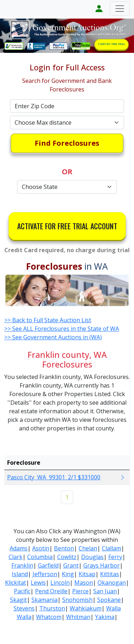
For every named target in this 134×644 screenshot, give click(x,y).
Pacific (22, 591)
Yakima (105, 617)
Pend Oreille (51, 591)
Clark (16, 557)
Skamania (44, 600)
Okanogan (112, 583)
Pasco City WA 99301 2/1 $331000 (54, 477)
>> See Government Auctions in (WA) (53, 337)
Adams (19, 548)
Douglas (92, 557)
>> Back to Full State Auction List (48, 320)
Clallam (111, 548)
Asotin (41, 548)
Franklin (22, 565)
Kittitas (110, 574)
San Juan (105, 591)
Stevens (24, 608)
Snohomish (77, 600)
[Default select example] (67, 123)
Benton (64, 548)
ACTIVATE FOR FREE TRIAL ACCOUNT (67, 226)
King (68, 574)
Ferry (115, 557)
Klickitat (16, 583)
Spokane (109, 600)
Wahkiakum (86, 608)
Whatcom (49, 617)
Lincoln (60, 583)
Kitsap (87, 574)
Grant (71, 565)
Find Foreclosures (67, 143)
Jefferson (45, 574)
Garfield (48, 565)
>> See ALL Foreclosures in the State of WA (62, 329)
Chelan (88, 548)
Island (20, 574)
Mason (84, 583)
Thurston (52, 608)
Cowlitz (67, 557)
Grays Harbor (101, 565)
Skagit (18, 600)
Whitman (78, 617)
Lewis (38, 583)
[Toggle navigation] (120, 9)
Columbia (40, 557)
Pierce (80, 591)
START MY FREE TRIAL (111, 44)
